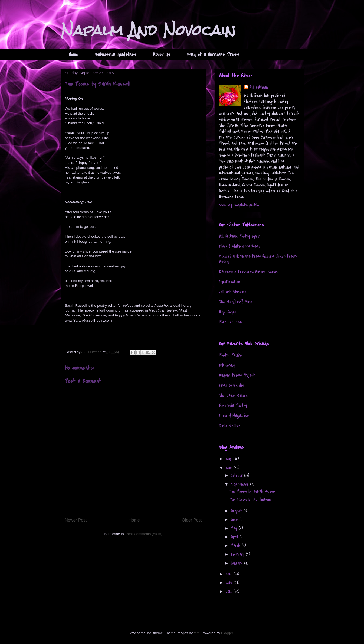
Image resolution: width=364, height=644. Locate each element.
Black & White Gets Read (240, 246)
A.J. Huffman (259, 88)
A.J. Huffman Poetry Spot (239, 236)
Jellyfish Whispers (233, 292)
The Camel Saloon (233, 396)
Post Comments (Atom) (144, 534)
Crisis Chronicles (232, 385)
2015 (230, 468)
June (235, 520)
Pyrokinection (230, 282)
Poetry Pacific (230, 355)
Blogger (227, 633)
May (235, 528)
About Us (162, 55)
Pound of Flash (231, 322)
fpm (197, 633)
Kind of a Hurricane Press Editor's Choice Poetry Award (258, 259)
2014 (230, 574)
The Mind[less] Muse (236, 302)
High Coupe (228, 312)
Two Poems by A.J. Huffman (251, 500)
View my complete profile (239, 205)
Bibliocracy (227, 365)
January (237, 563)
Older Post (192, 520)
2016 (229, 459)
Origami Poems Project (237, 375)
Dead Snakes (230, 426)
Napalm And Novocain (148, 30)
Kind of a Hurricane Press (213, 55)
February (238, 554)
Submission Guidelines (116, 55)
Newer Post (76, 520)
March (236, 546)
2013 (230, 583)
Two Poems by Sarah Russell (253, 491)
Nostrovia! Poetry (233, 406)
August (237, 511)
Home (74, 55)
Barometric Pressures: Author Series (248, 272)
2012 (230, 591)
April (235, 537)
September (240, 484)
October (237, 475)
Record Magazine (234, 416)
